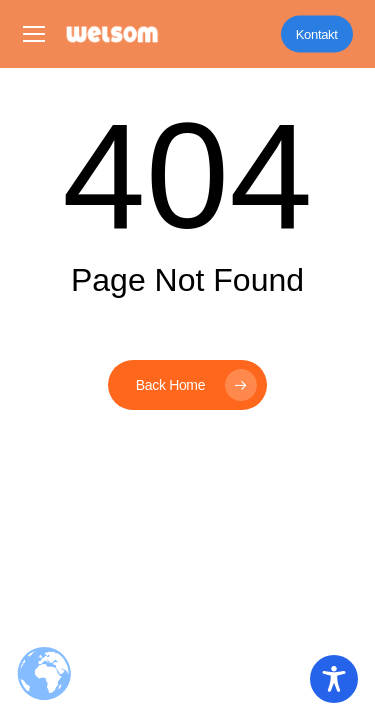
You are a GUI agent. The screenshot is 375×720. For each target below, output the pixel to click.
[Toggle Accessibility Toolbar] (334, 679)
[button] (34, 34)
